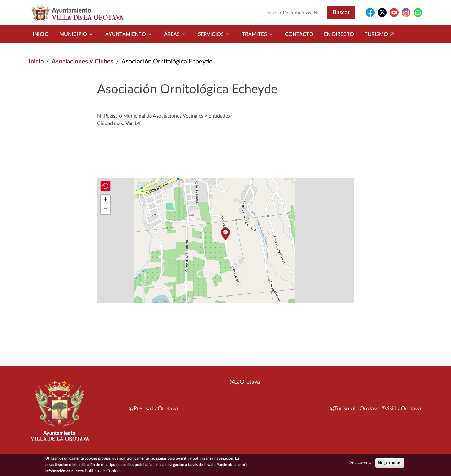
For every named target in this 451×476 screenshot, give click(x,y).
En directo (339, 34)
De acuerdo (360, 463)
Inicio (41, 34)
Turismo (380, 34)
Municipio (77, 34)
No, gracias (390, 463)
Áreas (176, 34)
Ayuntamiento (129, 34)
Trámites (258, 34)
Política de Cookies (103, 471)
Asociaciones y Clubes (82, 62)
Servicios (215, 34)
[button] (226, 234)
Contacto (299, 34)
